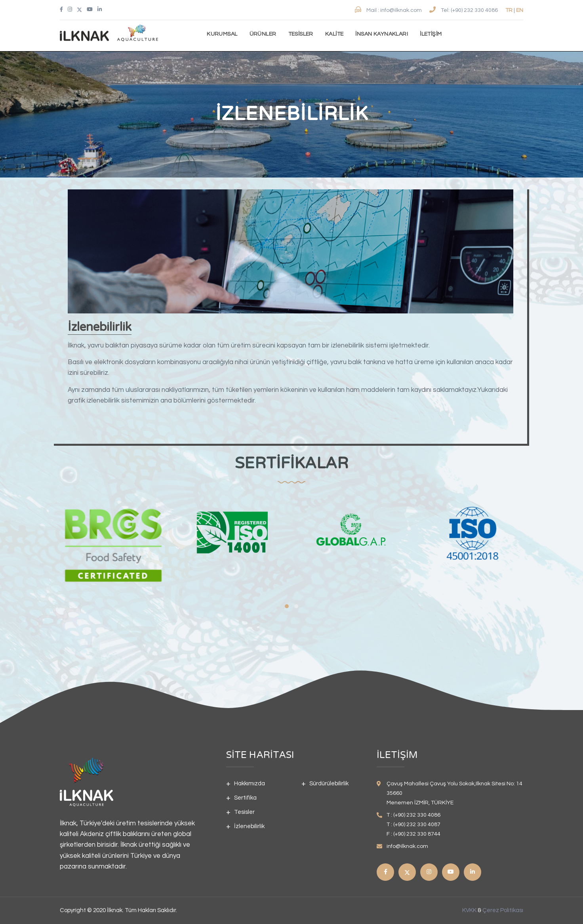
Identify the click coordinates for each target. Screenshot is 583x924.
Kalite (334, 34)
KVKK (469, 910)
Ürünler (263, 34)
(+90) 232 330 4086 (475, 10)
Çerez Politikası (503, 910)
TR (509, 10)
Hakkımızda (250, 784)
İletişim (431, 34)
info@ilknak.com (402, 10)
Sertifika (245, 798)
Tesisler (301, 34)
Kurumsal (222, 34)
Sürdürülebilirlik (329, 784)
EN (520, 10)
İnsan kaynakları (382, 34)
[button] (287, 606)
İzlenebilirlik (249, 826)
